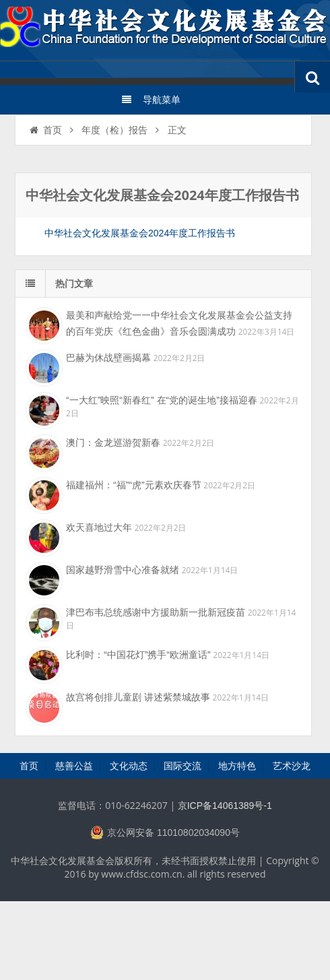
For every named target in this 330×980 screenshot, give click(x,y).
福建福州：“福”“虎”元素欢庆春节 (134, 485)
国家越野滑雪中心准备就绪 (123, 570)
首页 (45, 130)
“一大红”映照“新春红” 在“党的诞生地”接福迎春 (162, 400)
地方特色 (237, 766)
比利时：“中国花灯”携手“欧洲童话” (138, 655)
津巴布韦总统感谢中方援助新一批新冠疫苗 (156, 612)
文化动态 (129, 766)
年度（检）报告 (114, 130)
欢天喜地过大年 (99, 527)
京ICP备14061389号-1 (225, 806)
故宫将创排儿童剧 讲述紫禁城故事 (138, 697)
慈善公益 (74, 766)
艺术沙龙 (292, 766)
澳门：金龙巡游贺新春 (113, 443)
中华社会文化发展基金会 (165, 30)
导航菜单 (151, 100)
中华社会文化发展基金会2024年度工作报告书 (140, 233)
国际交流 (183, 766)
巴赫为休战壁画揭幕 (108, 358)
